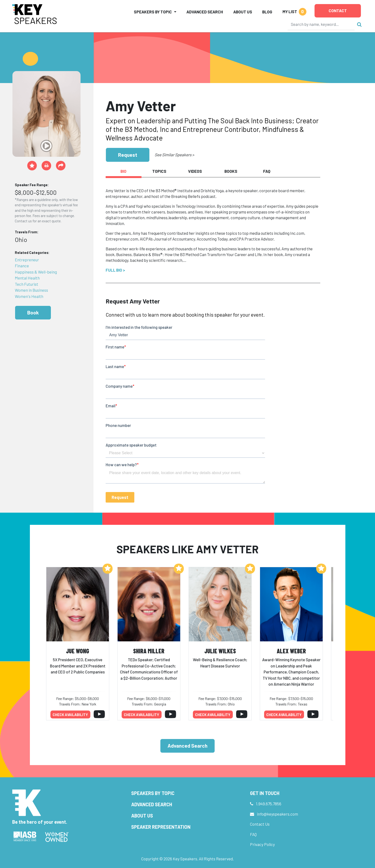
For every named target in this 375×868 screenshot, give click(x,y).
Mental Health (27, 278)
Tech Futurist (27, 284)
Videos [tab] (195, 171)
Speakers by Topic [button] (153, 12)
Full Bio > (115, 270)
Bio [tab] (123, 171)
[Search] (321, 24)
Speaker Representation (161, 827)
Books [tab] (231, 171)
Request (128, 155)
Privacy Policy (262, 844)
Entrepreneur (27, 260)
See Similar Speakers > (174, 155)
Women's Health (29, 296)
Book (33, 312)
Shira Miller (149, 651)
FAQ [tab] (267, 171)
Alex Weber (291, 651)
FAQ (253, 834)
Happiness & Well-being (36, 272)
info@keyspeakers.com (277, 814)
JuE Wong (78, 651)
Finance (22, 266)
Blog (267, 12)
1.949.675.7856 (269, 804)
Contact (338, 11)
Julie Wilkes (220, 651)
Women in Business (31, 290)
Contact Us (260, 824)
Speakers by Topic (153, 793)
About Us (243, 12)
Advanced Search (205, 12)
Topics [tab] (159, 171)
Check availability (70, 715)
